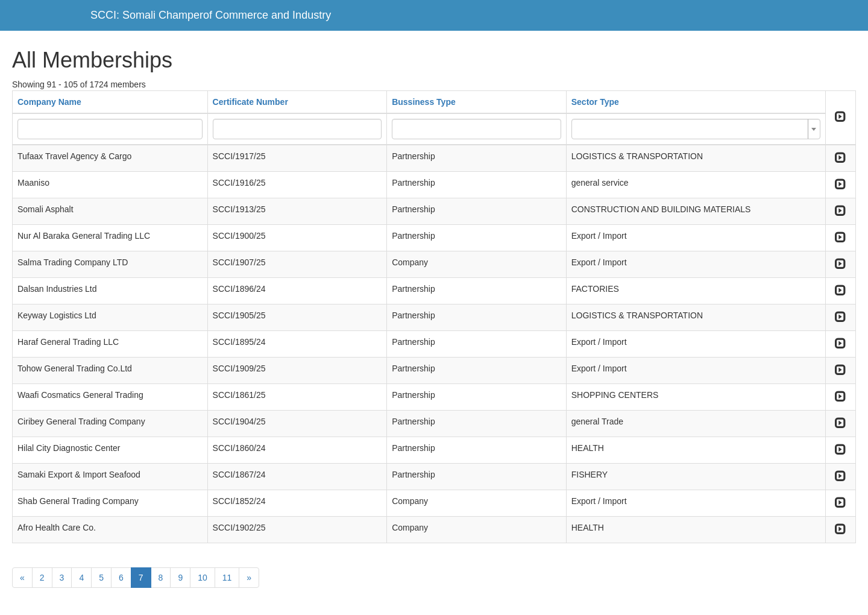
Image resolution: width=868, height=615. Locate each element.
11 (227, 578)
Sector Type (595, 102)
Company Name (49, 102)
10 (203, 578)
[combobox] (696, 129)
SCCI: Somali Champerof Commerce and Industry (211, 15)
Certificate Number (250, 102)
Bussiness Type (424, 102)
